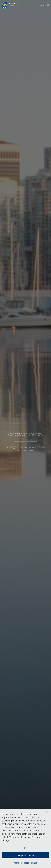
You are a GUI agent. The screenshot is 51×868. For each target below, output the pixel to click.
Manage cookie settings (26, 864)
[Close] (47, 813)
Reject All (26, 849)
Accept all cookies (26, 857)
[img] (26, 434)
